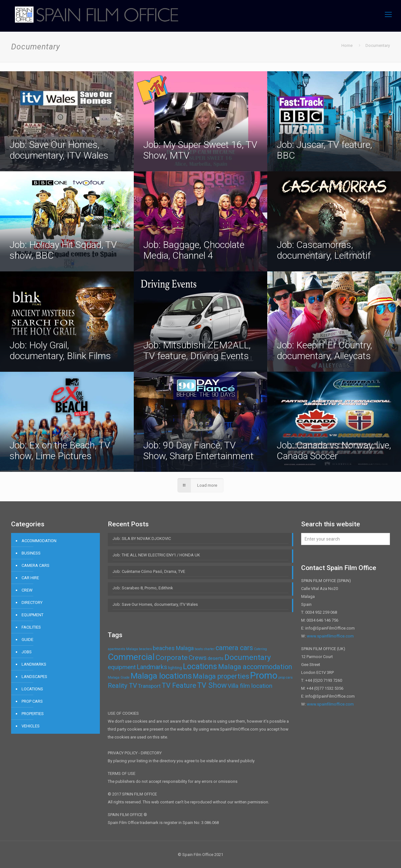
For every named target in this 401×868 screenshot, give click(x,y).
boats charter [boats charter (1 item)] (205, 649)
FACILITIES (31, 627)
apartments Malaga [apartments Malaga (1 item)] (123, 649)
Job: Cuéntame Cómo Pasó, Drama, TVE (149, 571)
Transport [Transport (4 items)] (149, 686)
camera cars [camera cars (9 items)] (234, 648)
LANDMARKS (34, 664)
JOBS (27, 652)
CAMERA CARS (36, 565)
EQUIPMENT (32, 615)
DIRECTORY (32, 602)
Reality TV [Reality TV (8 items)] (122, 686)
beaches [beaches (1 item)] (145, 649)
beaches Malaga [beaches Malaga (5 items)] (173, 648)
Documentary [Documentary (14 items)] (248, 657)
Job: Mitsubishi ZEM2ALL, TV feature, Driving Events (197, 350)
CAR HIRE (30, 578)
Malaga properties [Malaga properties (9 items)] (221, 676)
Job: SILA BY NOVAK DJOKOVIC (142, 539)
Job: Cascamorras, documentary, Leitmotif (324, 250)
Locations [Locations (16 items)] (200, 666)
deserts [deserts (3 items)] (216, 658)
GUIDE (27, 640)
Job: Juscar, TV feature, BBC (324, 150)
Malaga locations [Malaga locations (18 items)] (161, 676)
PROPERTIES (33, 714)
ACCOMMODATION (39, 541)
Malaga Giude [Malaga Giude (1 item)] (119, 678)
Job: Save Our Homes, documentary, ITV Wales (59, 150)
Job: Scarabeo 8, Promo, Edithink (143, 588)
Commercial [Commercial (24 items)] (131, 657)
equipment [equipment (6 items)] (122, 667)
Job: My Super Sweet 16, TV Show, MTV (200, 150)
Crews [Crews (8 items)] (198, 658)
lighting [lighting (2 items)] (175, 668)
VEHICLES (31, 726)
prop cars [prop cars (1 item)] (285, 678)
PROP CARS (32, 701)
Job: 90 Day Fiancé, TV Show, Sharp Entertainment (198, 450)
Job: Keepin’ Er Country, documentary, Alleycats (324, 350)
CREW (27, 590)
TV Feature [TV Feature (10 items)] (179, 685)
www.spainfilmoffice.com (330, 636)
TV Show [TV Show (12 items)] (212, 685)
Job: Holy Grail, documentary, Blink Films (60, 350)
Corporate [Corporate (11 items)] (172, 658)
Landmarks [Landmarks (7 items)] (152, 667)
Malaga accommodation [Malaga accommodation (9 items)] (255, 667)
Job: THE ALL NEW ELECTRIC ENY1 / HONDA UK (156, 555)
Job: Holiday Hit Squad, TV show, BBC (63, 250)
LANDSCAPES (34, 677)
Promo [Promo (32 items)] (264, 675)
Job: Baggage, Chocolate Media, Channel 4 (194, 250)
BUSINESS (31, 553)
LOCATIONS (32, 689)
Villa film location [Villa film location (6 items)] (250, 686)
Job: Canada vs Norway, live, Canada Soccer (334, 450)
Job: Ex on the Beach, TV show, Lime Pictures (60, 450)
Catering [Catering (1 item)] (260, 649)
